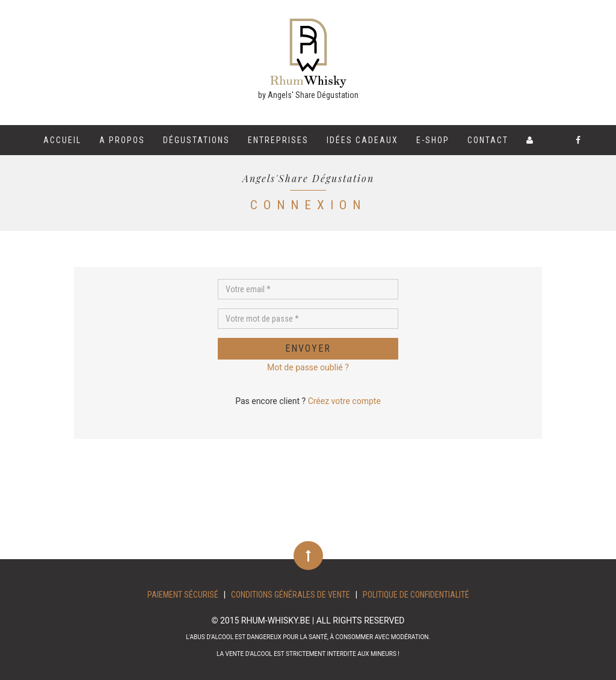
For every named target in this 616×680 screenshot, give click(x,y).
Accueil (62, 140)
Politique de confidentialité (416, 595)
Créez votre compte (344, 401)
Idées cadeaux (362, 140)
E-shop (433, 140)
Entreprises (278, 140)
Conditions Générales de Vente (291, 595)
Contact (488, 140)
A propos (122, 140)
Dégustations (196, 140)
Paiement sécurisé (183, 595)
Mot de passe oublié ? (308, 367)
